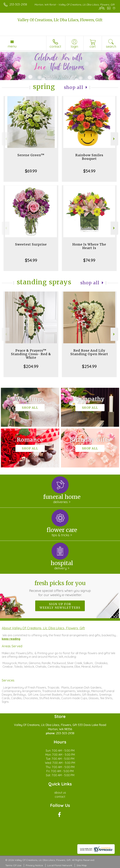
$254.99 (89, 366)
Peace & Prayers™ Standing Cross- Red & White (31, 354)
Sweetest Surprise (31, 244)
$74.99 (89, 260)
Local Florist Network (60, 865)
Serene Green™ (31, 155)
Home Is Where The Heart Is (89, 246)
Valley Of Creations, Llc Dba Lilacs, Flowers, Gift (60, 20)
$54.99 (89, 171)
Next (114, 139)
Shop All (74, 87)
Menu (12, 46)
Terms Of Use (13, 865)
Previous (6, 139)
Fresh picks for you (60, 588)
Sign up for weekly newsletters (60, 606)
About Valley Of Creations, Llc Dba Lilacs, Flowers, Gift (43, 628)
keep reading (11, 639)
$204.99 (31, 366)
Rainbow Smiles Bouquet (89, 157)
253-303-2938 (18, 4)
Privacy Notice (34, 865)
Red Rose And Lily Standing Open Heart (89, 352)
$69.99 (31, 171)
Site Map (82, 865)
